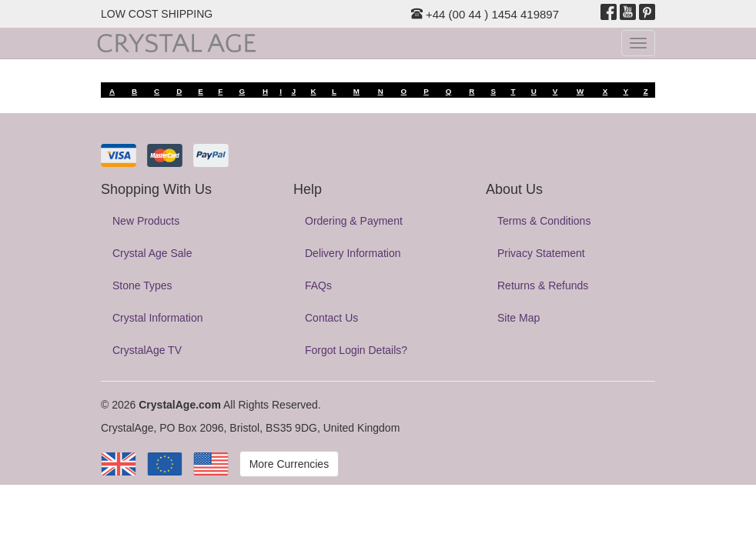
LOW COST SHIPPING (157, 14)
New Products (146, 221)
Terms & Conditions (544, 221)
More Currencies (289, 464)
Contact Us (331, 318)
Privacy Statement (541, 253)
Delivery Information (353, 253)
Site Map (518, 318)
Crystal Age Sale (152, 253)
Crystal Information (157, 318)
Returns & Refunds (543, 285)
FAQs (318, 285)
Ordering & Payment (354, 221)
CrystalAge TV (147, 350)
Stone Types (142, 285)
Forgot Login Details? (356, 350)
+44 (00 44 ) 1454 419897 (485, 14)
